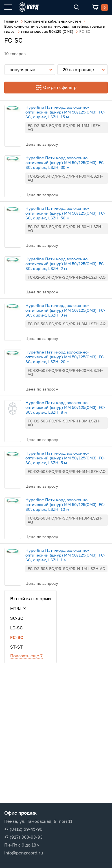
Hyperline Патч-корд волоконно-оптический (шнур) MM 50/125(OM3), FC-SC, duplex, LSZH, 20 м (65, 357)
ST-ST (16, 647)
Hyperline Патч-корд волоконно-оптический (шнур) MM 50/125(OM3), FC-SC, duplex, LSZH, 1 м (65, 555)
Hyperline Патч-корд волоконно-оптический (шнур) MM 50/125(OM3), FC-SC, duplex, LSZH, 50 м (65, 213)
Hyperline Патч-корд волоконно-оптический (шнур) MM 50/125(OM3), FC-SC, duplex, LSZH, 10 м (65, 504)
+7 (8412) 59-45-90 (23, 829)
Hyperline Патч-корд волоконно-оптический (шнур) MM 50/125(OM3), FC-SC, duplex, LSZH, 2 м (65, 264)
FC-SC (17, 637)
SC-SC (17, 618)
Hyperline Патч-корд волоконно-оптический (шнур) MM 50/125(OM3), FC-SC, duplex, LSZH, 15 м (65, 112)
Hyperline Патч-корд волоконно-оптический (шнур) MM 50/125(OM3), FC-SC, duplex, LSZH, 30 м (65, 163)
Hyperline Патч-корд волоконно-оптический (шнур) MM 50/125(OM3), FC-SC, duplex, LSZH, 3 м (65, 310)
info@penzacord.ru (24, 853)
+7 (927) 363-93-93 (23, 837)
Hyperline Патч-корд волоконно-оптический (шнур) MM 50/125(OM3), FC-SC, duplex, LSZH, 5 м (65, 458)
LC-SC (16, 628)
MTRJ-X (18, 609)
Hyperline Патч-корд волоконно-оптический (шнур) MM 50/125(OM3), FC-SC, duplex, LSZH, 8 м (65, 407)
